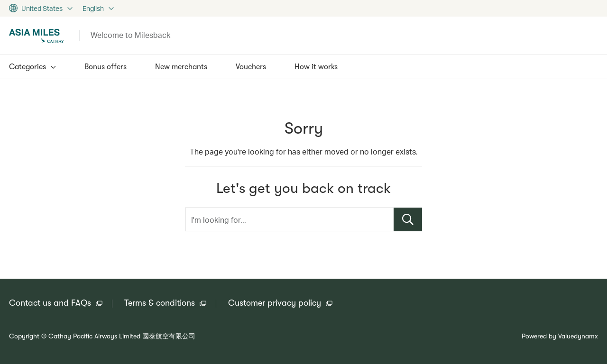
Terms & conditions (160, 303)
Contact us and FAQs (50, 303)
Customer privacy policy (275, 303)
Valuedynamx (578, 336)
